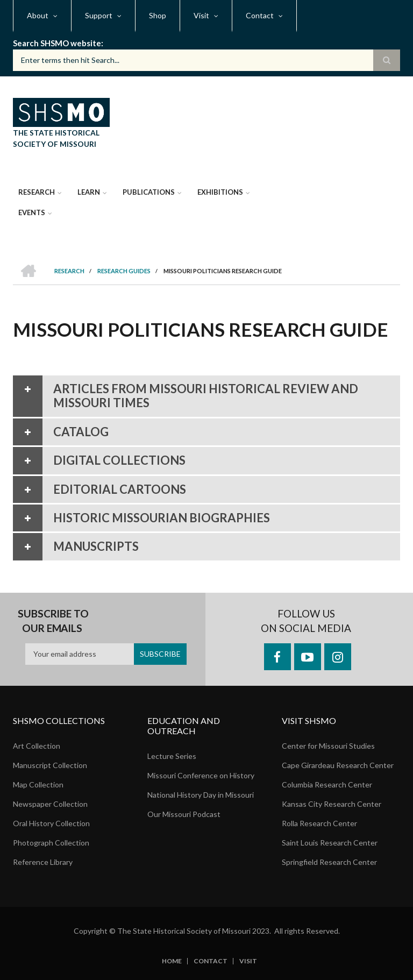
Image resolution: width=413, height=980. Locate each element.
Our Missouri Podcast (184, 814)
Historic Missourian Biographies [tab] (141, 518)
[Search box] (206, 60)
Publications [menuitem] (149, 192)
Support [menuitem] (99, 15)
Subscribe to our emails (53, 621)
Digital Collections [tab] (99, 460)
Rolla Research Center (319, 823)
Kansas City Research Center (332, 804)
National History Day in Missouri (201, 795)
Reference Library (43, 862)
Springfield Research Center (329, 862)
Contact (211, 961)
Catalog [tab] (61, 432)
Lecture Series (172, 756)
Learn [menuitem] (89, 192)
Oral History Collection (51, 823)
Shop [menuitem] (158, 15)
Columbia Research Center (327, 784)
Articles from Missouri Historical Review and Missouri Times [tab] (186, 396)
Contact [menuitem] (260, 15)
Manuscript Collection (50, 765)
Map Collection (38, 784)
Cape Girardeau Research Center (338, 765)
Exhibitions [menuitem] (220, 192)
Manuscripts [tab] (76, 546)
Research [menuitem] (37, 192)
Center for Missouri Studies (328, 746)
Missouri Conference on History (201, 775)
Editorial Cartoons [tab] (99, 489)
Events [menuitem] (32, 212)
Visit (248, 961)
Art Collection (37, 746)
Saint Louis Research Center (330, 843)
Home (172, 961)
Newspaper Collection (50, 804)
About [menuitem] (38, 15)
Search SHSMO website (57, 43)
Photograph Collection (51, 843)
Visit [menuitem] (201, 15)
